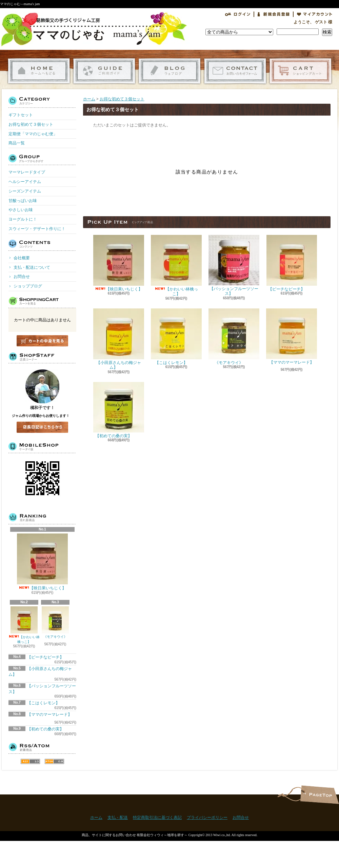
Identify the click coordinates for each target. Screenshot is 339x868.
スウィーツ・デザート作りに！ (37, 229)
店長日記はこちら (42, 427)
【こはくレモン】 (48, 703)
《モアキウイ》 (55, 624)
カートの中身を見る (42, 341)
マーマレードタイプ (27, 172)
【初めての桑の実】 (51, 729)
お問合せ (235, 71)
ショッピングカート (301, 71)
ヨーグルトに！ (23, 219)
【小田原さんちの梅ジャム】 (119, 339)
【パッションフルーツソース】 (234, 265)
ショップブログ (170, 71)
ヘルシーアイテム (25, 182)
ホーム (39, 71)
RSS (30, 761)
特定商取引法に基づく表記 (157, 817)
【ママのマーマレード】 (292, 338)
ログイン (238, 14)
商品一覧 (17, 143)
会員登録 (274, 14)
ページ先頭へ (320, 795)
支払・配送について (104, 71)
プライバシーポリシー (207, 817)
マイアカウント (315, 14)
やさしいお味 (21, 210)
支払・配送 (118, 817)
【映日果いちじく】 (42, 562)
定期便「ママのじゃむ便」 (33, 134)
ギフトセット (21, 115)
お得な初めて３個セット (31, 124)
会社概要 (22, 258)
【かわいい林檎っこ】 (24, 625)
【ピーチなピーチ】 (51, 657)
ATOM (54, 761)
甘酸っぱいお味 (23, 201)
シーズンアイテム (25, 191)
